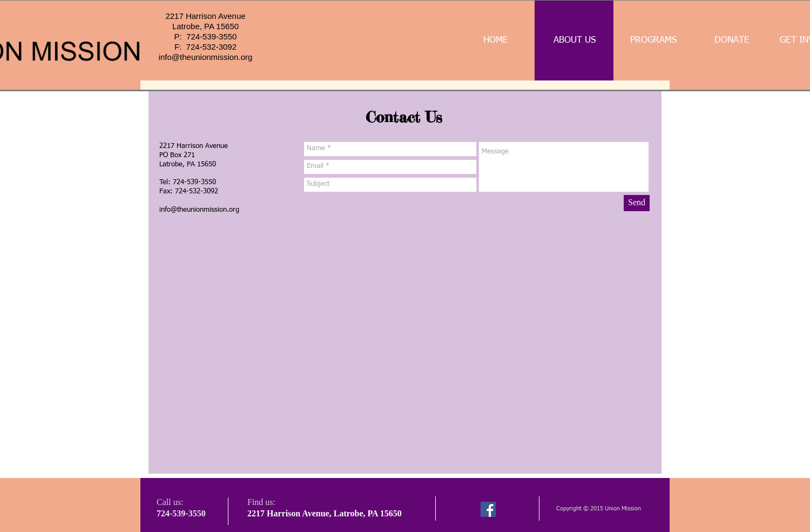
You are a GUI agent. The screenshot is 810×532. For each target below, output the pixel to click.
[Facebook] (488, 509)
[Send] (637, 203)
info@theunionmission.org (206, 57)
